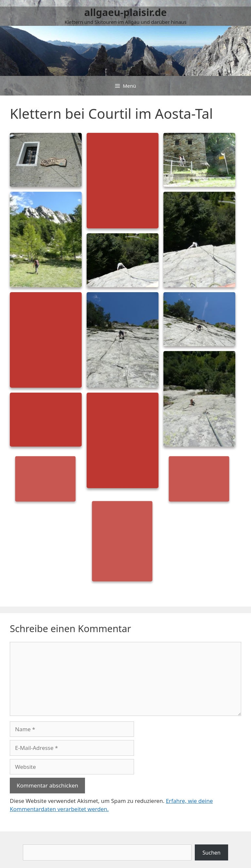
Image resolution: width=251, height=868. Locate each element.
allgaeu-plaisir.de (126, 12)
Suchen (212, 853)
